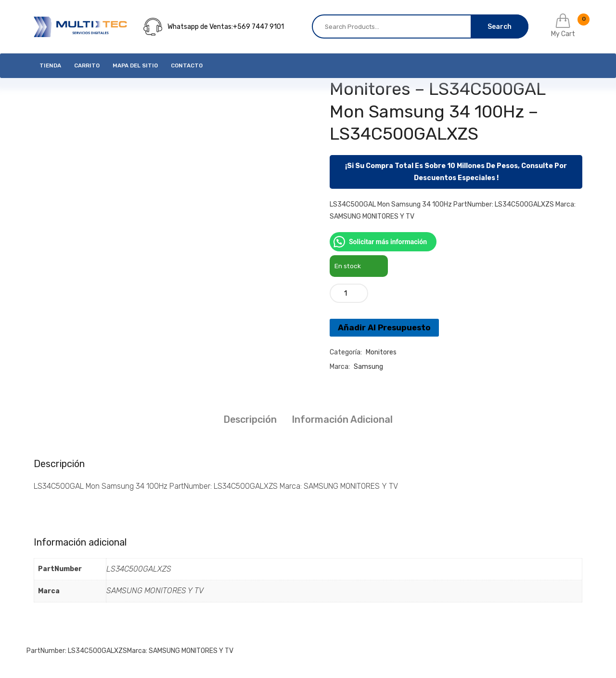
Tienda (50, 65)
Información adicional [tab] (342, 419)
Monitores (381, 352)
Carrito (87, 65)
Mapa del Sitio (135, 65)
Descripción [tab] (250, 419)
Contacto (187, 65)
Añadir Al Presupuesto (384, 327)
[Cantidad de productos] (349, 293)
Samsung (368, 367)
